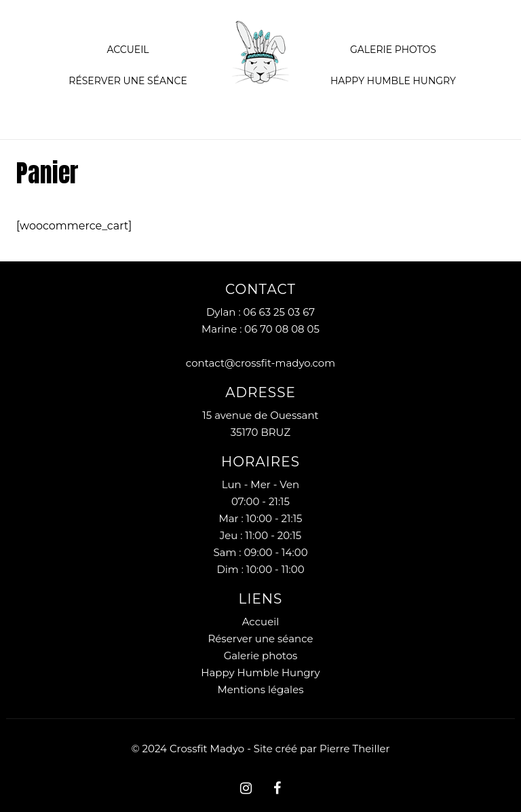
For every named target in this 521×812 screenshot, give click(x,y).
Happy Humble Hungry (393, 81)
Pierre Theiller (355, 749)
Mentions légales (260, 689)
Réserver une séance (128, 81)
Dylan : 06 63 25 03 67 (260, 312)
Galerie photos (261, 656)
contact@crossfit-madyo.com (260, 363)
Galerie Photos (393, 50)
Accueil (128, 50)
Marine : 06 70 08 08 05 (260, 329)
